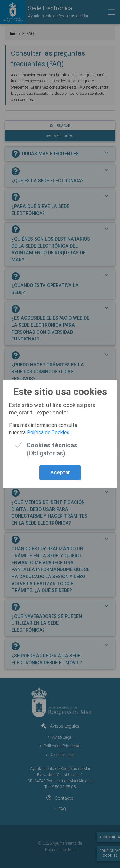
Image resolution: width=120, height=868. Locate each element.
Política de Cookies (48, 432)
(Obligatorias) (52, 445)
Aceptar (60, 472)
